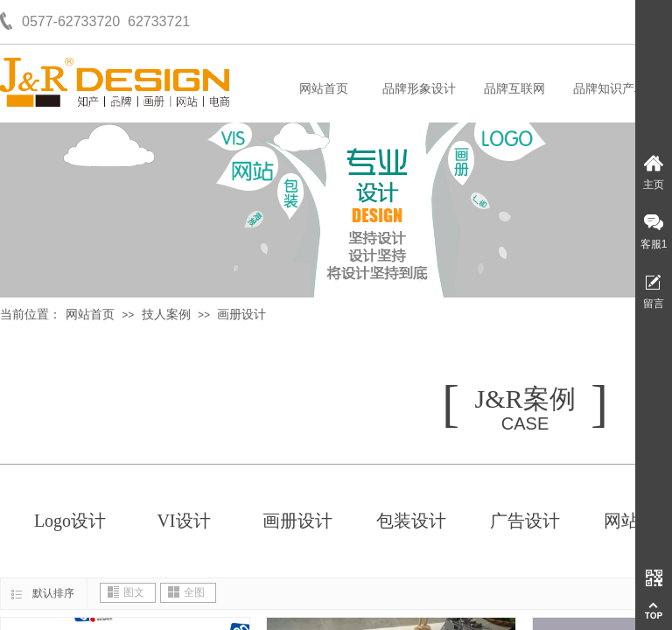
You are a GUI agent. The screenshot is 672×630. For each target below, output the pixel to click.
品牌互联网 (514, 89)
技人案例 (166, 315)
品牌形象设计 (419, 89)
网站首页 (324, 89)
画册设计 (241, 315)
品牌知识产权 (610, 89)
